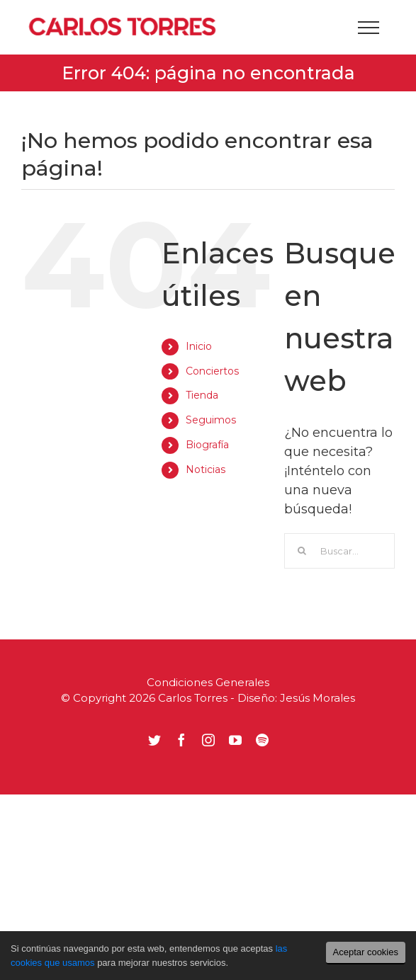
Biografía (207, 445)
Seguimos (211, 420)
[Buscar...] (339, 551)
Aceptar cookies (366, 952)
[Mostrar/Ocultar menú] (368, 28)
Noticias (206, 469)
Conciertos (212, 371)
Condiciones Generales (208, 682)
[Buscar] (302, 551)
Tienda (202, 395)
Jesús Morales (317, 698)
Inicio (199, 346)
